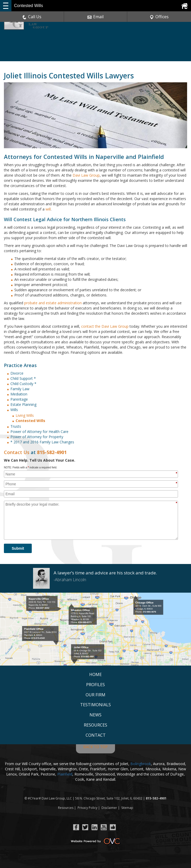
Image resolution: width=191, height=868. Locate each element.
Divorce (17, 373)
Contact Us (17, 452)
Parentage (19, 399)
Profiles (95, 685)
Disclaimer (109, 808)
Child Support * (23, 378)
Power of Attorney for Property (37, 437)
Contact (96, 735)
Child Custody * (23, 384)
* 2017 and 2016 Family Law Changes (42, 442)
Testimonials (95, 705)
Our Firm (95, 695)
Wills (14, 410)
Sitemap (127, 808)
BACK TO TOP (95, 747)
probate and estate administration (53, 303)
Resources (95, 725)
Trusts (16, 426)
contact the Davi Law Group (105, 326)
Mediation (19, 394)
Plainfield (65, 774)
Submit (18, 548)
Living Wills (25, 415)
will (48, 209)
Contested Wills (30, 421)
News (95, 715)
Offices (159, 17)
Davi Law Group (86, 175)
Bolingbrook (141, 764)
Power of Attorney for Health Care (39, 432)
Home (95, 674)
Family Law (20, 389)
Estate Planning (23, 404)
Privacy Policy (87, 808)
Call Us (32, 17)
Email (95, 17)
